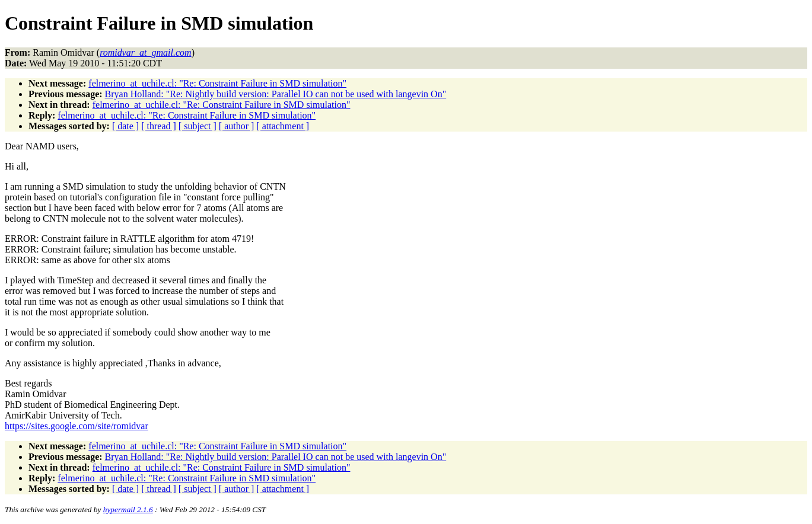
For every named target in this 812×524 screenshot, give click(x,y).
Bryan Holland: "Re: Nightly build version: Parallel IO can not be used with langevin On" (276, 94)
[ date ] (125, 126)
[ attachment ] (283, 126)
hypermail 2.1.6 (128, 509)
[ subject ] (198, 126)
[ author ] (237, 126)
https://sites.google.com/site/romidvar (77, 426)
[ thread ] (159, 126)
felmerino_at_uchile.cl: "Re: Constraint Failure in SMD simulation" (217, 83)
